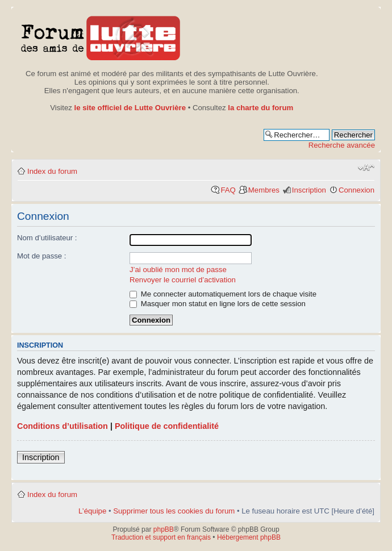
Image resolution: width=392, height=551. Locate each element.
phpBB (164, 529)
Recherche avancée (342, 145)
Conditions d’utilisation (62, 426)
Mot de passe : (42, 256)
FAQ (228, 190)
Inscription (309, 190)
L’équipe (92, 511)
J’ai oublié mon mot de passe (178, 270)
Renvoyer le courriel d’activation (183, 280)
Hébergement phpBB (249, 537)
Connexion (356, 190)
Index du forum (52, 171)
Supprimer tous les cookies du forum (174, 511)
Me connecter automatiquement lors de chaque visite (223, 294)
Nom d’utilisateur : (47, 238)
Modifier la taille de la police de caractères (366, 168)
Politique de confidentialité (167, 426)
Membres (264, 190)
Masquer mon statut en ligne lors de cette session (218, 304)
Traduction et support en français (161, 537)
